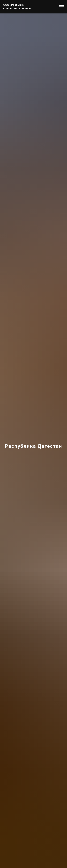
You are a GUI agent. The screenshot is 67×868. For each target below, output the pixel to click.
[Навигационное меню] (61, 7)
